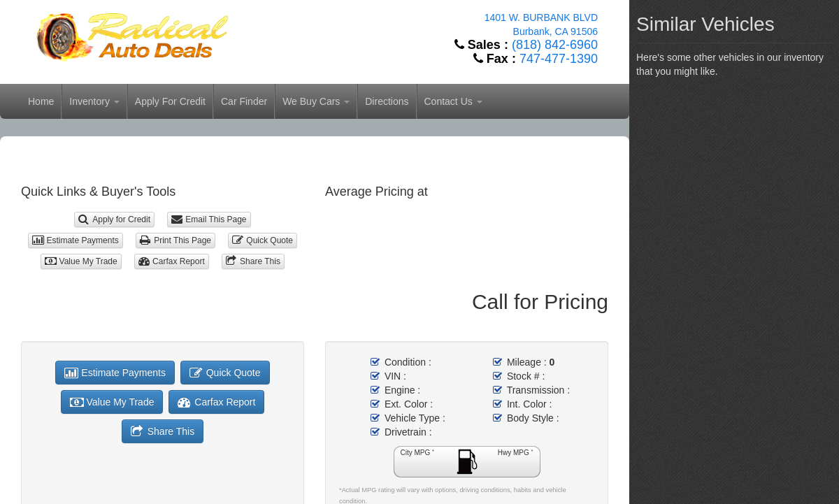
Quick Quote (263, 240)
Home (41, 101)
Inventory (94, 101)
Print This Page (175, 240)
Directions (387, 101)
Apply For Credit (170, 101)
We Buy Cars (316, 101)
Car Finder (244, 101)
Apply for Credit (114, 219)
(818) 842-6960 (555, 45)
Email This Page (209, 219)
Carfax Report (172, 261)
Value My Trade (81, 261)
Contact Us (453, 101)
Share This (253, 261)
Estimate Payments (76, 240)
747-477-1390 (559, 59)
